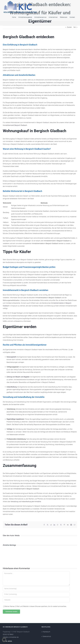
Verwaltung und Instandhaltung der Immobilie (26, 502)
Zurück (69, 27)
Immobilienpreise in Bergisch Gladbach (48, 298)
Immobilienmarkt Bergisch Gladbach (15, 125)
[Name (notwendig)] (36, 589)
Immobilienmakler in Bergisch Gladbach (45, 243)
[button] (4, 640)
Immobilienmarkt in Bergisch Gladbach (57, 241)
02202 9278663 (8, 634)
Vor (75, 27)
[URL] (36, 600)
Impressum (46, 632)
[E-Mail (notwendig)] (36, 594)
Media (17, 535)
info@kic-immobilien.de (11, 637)
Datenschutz (47, 636)
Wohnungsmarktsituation (11, 300)
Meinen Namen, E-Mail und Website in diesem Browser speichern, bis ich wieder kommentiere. (36, 606)
